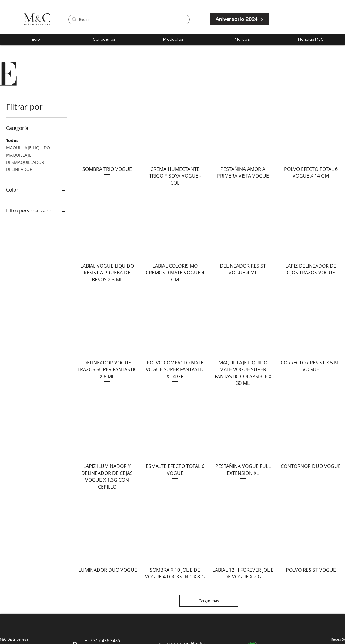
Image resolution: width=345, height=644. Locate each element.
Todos (12, 140)
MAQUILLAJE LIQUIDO (28, 147)
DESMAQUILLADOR (25, 162)
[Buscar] (128, 20)
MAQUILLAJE (19, 155)
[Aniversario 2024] (240, 19)
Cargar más (209, 601)
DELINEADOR (19, 169)
